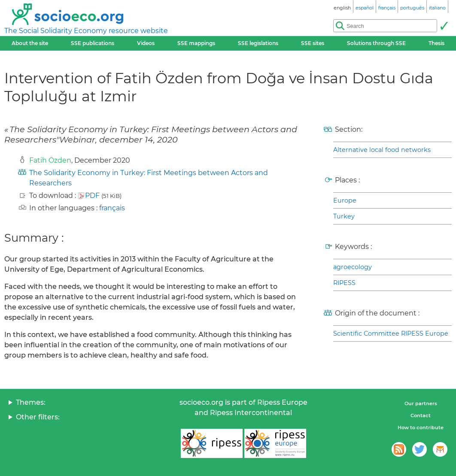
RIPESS (344, 283)
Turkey (344, 216)
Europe (345, 200)
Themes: (31, 402)
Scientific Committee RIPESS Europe (391, 334)
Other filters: (38, 417)
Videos (146, 43)
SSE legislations (258, 43)
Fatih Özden (50, 160)
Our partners (421, 403)
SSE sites (313, 43)
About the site (30, 43)
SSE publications (93, 43)
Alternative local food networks (382, 150)
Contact (421, 415)
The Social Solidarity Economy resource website (86, 31)
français (112, 208)
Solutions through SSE (376, 43)
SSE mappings (196, 43)
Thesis (436, 43)
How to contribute (421, 427)
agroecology (353, 267)
